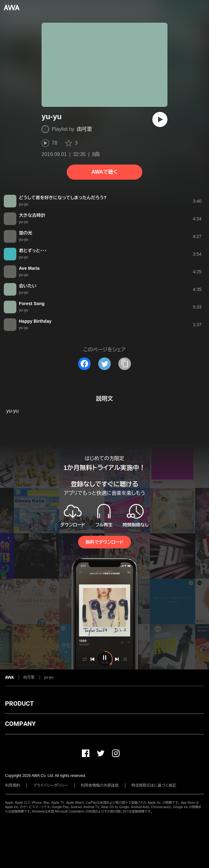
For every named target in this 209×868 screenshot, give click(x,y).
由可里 (84, 129)
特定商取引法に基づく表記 (154, 785)
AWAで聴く (104, 172)
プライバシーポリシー (51, 785)
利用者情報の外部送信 (100, 785)
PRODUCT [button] (19, 703)
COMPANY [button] (20, 724)
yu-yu (49, 677)
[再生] (160, 119)
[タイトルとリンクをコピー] (125, 364)
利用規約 (13, 785)
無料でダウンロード (104, 542)
